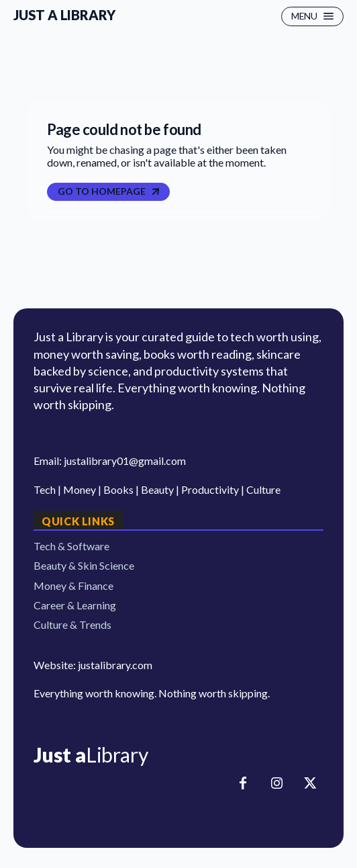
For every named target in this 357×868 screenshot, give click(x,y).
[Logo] (178, 754)
